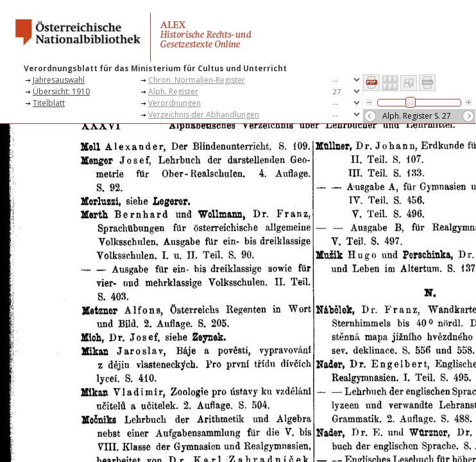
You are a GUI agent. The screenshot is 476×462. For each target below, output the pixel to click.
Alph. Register (173, 91)
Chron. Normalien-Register (197, 80)
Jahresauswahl (59, 80)
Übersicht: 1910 (61, 91)
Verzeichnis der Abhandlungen (204, 115)
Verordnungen (174, 103)
